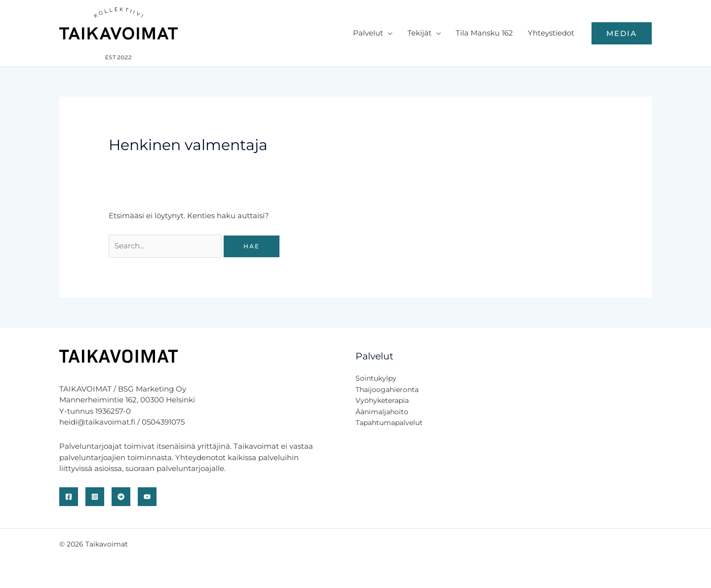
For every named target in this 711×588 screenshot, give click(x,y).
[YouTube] (147, 497)
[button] (622, 33)
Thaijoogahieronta (387, 390)
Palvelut (368, 33)
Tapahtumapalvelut (389, 423)
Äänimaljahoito (382, 412)
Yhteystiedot (551, 33)
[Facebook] (69, 497)
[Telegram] (121, 497)
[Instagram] (95, 497)
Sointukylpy (376, 378)
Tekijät (419, 33)
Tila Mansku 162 (484, 33)
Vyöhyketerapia (382, 400)
